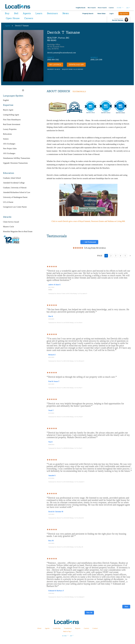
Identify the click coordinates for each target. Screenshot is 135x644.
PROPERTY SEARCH (54, 69)
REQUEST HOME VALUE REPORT (73, 69)
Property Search (88, 14)
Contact (95, 628)
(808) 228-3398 (96, 60)
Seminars (59, 13)
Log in (112, 14)
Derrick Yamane (118, 20)
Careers (111, 8)
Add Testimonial (89, 242)
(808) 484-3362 (53, 60)
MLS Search (92, 8)
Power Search (102, 8)
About (39, 628)
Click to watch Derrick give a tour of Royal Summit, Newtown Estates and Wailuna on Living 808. (88, 221)
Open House (25, 18)
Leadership (57, 628)
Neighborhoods (81, 8)
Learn (44, 13)
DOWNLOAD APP (76, 65)
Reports (78, 628)
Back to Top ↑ (68, 631)
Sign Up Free (124, 14)
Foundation (68, 628)
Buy (7, 13)
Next (126, 607)
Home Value (101, 14)
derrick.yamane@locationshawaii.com (62, 53)
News (9, 18)
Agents (30, 13)
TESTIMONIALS (79, 92)
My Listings (55, 65)
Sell (18, 13)
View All (89, 613)
